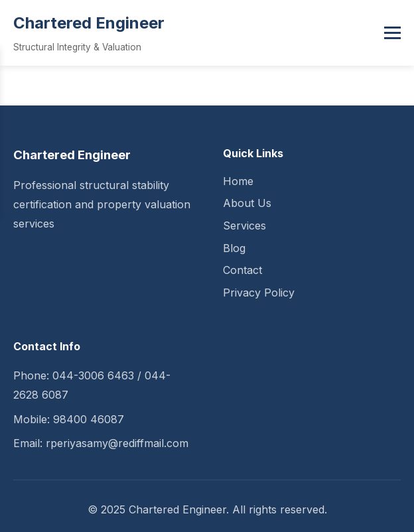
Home (238, 181)
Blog (234, 248)
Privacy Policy (259, 293)
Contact (242, 270)
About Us (247, 203)
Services (244, 226)
